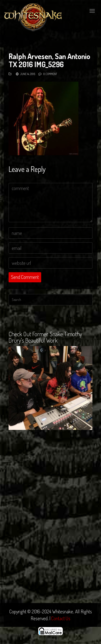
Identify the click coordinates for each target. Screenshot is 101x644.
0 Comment (50, 74)
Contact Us (61, 618)
